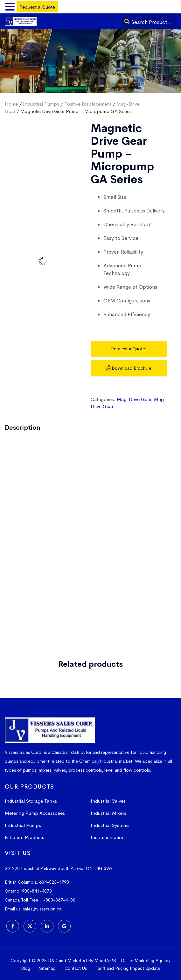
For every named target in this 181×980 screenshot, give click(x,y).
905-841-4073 (37, 891)
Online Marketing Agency (146, 961)
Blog (26, 968)
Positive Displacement (88, 104)
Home (11, 104)
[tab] (27, 428)
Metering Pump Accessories (35, 813)
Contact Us (76, 968)
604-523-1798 (54, 882)
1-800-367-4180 (58, 900)
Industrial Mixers (108, 813)
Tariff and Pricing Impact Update (128, 968)
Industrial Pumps (41, 104)
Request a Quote (37, 7)
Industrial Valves (108, 801)
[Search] (127, 21)
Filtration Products (24, 837)
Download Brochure (129, 368)
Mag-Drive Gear (134, 399)
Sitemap (47, 968)
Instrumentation (108, 837)
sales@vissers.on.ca (42, 909)
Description (22, 428)
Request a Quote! (129, 349)
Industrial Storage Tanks (31, 801)
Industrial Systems (110, 825)
